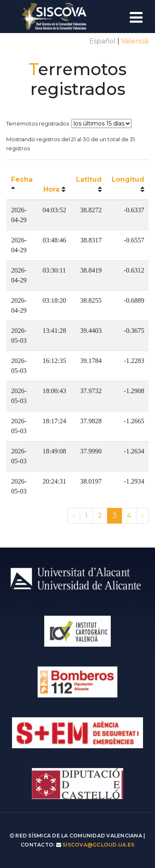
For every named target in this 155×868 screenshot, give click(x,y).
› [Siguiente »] (142, 516)
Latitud (89, 179)
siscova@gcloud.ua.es (98, 845)
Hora (51, 189)
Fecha (22, 179)
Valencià (135, 41)
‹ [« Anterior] (74, 516)
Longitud (128, 179)
